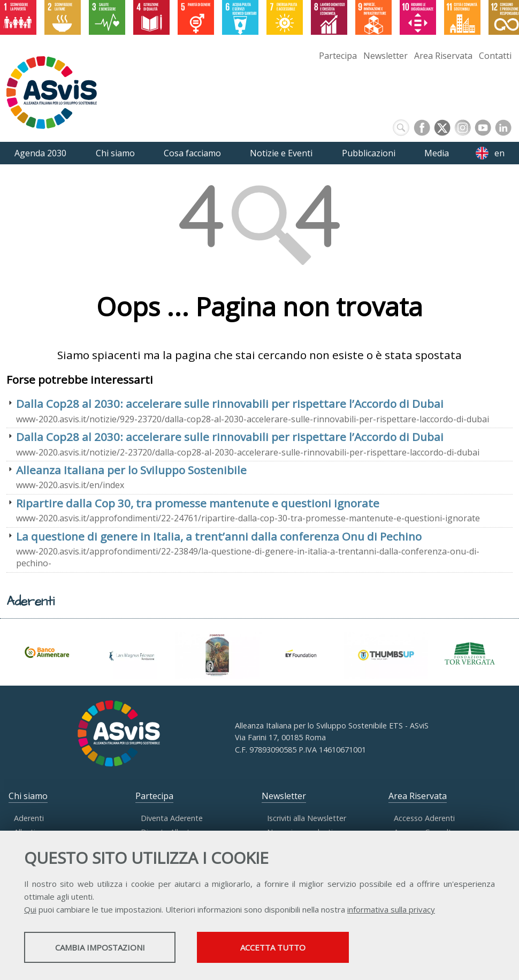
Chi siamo (28, 796)
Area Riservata (443, 56)
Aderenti (29, 818)
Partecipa (338, 56)
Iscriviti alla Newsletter (307, 818)
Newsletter (386, 56)
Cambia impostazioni (109, 948)
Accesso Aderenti (424, 818)
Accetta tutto (301, 948)
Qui (30, 910)
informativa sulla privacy (391, 910)
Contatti (495, 56)
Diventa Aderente (172, 818)
